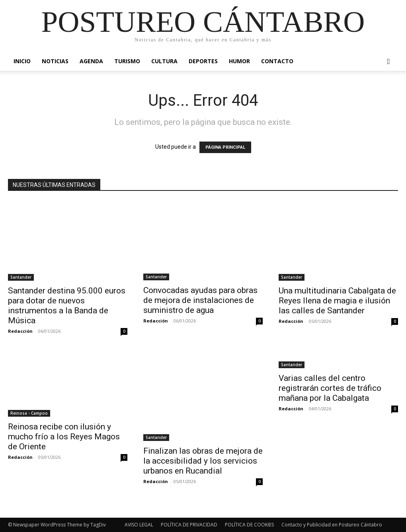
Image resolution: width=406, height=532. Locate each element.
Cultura (164, 61)
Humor (239, 61)
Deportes (203, 61)
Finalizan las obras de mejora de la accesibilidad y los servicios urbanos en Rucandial (203, 461)
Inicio (22, 61)
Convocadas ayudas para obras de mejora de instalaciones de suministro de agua (200, 300)
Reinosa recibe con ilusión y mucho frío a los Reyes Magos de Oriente (64, 437)
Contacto (277, 61)
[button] (388, 62)
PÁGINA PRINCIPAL (225, 147)
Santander (21, 277)
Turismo (127, 61)
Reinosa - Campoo (29, 413)
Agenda (91, 61)
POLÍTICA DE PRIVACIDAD (189, 525)
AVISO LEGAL (139, 525)
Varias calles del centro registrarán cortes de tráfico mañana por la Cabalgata (330, 388)
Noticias (55, 61)
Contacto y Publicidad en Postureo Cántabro (332, 525)
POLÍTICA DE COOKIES (249, 525)
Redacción (20, 331)
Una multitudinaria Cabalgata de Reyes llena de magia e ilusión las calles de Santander (337, 301)
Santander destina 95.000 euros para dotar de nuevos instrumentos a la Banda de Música (67, 306)
